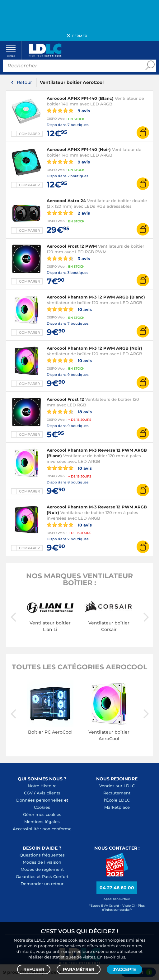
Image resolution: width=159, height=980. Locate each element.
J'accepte (124, 969)
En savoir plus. (112, 957)
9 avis (68, 111)
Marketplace (117, 808)
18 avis (69, 412)
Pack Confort (55, 877)
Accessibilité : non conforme (42, 829)
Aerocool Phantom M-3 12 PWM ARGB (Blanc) (96, 298)
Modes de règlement (42, 870)
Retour (24, 83)
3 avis (68, 259)
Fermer (80, 36)
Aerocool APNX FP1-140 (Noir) (79, 150)
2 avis (68, 213)
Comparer (29, 134)
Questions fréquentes (42, 855)
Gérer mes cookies (42, 815)
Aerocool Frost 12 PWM (72, 246)
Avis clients (49, 793)
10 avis (69, 310)
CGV (28, 793)
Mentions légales (42, 822)
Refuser (34, 969)
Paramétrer (79, 969)
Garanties (26, 877)
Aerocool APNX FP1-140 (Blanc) (80, 99)
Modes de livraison (42, 862)
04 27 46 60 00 (117, 888)
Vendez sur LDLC (117, 786)
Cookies (42, 808)
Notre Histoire (42, 786)
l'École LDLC (117, 800)
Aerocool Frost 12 (65, 400)
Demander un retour (42, 884)
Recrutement (117, 793)
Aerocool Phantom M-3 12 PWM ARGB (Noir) (94, 349)
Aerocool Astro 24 (66, 201)
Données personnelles (40, 800)
